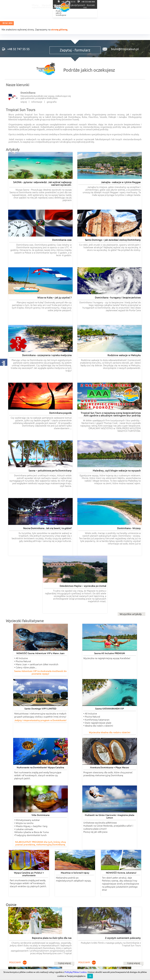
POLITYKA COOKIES (122, 890)
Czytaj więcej (32, 642)
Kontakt (143, 5)
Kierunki (88, 5)
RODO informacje (21, 890)
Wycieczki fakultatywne (67, 5)
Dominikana (28, 101)
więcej (24, 110)
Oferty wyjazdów (43, 5)
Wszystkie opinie (132, 830)
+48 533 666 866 (138, 1)
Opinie (121, 5)
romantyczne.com (15, 845)
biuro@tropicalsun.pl (124, 53)
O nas (132, 5)
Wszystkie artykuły (131, 394)
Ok (90, 976)
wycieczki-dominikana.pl (88, 843)
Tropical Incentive (122, 874)
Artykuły (109, 5)
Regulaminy (75, 890)
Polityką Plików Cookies (76, 972)
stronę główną (59, 29)
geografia (52, 110)
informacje (37, 110)
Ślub (98, 5)
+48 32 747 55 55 (113, 1)
